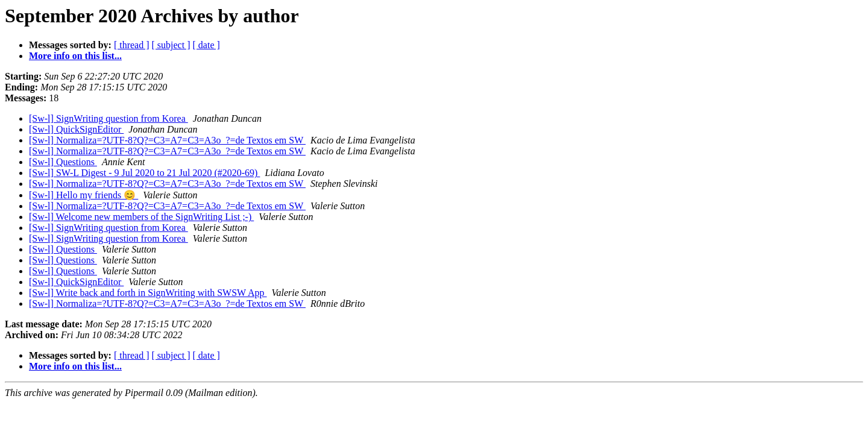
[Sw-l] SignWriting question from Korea (108, 118)
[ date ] (206, 45)
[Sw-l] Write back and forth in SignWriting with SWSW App (148, 293)
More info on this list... (75, 56)
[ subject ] (171, 45)
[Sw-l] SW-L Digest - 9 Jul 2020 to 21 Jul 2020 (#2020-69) (144, 173)
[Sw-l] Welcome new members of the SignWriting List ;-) (141, 217)
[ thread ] (132, 45)
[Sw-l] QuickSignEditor (76, 129)
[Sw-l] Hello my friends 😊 (83, 195)
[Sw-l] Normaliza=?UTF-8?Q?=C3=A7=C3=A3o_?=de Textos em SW (167, 140)
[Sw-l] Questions (63, 162)
